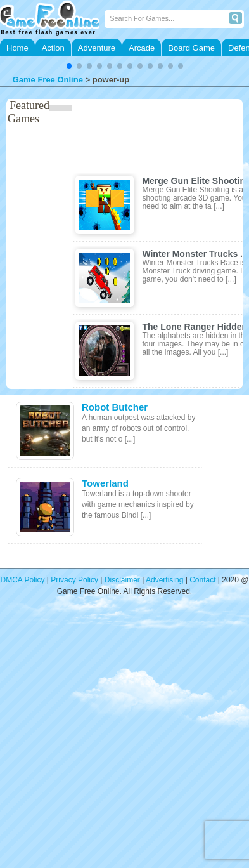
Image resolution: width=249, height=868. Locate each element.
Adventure (97, 48)
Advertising (164, 580)
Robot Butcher (115, 407)
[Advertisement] (119, 740)
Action (53, 48)
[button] (69, 66)
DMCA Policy (23, 580)
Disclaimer (122, 580)
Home (17, 48)
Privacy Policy (74, 580)
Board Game (191, 48)
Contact (202, 580)
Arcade (142, 48)
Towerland (105, 483)
